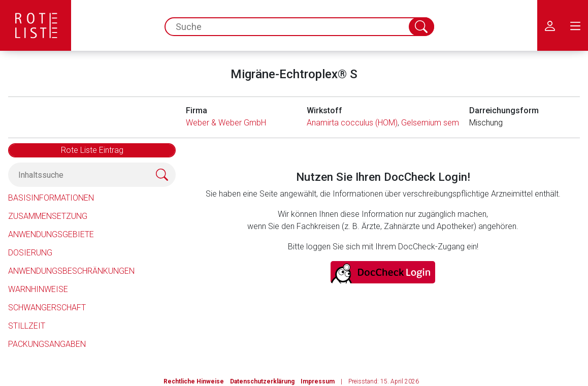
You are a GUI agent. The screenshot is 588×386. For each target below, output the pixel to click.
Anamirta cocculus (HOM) (352, 123)
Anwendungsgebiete (51, 234)
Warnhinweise (38, 289)
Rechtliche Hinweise (194, 381)
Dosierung (30, 253)
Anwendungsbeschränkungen (71, 271)
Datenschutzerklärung (262, 381)
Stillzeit (27, 326)
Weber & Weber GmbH (226, 123)
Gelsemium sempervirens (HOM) (459, 123)
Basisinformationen (51, 198)
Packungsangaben (47, 344)
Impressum (318, 381)
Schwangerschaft (47, 308)
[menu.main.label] (575, 25)
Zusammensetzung (48, 216)
